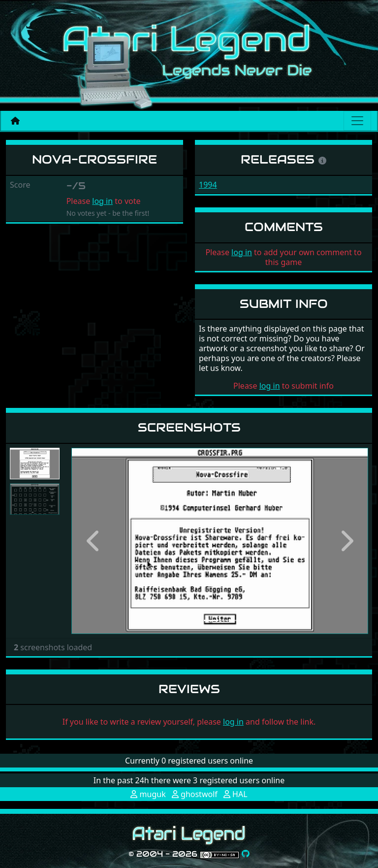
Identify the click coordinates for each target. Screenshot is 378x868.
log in (102, 201)
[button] (94, 541)
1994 (208, 185)
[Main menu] (357, 121)
